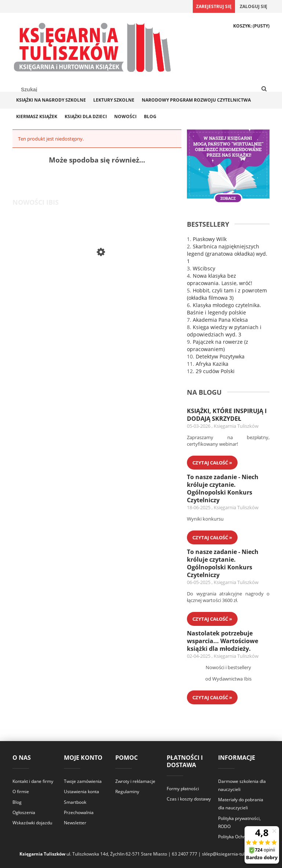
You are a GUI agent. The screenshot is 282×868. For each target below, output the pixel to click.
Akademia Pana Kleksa (220, 320)
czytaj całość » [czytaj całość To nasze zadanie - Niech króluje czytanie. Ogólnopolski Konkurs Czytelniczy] (212, 537)
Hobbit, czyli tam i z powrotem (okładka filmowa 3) (227, 294)
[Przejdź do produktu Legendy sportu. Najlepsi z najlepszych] (77, 283)
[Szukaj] (264, 89)
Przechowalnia (79, 812)
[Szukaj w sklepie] (49, 90)
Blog (17, 802)
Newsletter (75, 823)
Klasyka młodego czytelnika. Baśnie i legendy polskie (224, 309)
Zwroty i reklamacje (135, 781)
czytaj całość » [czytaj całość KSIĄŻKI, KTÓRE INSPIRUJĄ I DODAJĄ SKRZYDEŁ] (212, 463)
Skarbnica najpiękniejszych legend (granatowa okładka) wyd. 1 (227, 254)
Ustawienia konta (82, 792)
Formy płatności (183, 789)
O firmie (21, 792)
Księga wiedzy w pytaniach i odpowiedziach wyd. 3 (224, 331)
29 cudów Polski (215, 371)
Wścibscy (204, 268)
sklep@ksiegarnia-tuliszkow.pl (232, 854)
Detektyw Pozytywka (220, 356)
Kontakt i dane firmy (33, 781)
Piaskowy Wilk (210, 239)
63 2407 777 (185, 854)
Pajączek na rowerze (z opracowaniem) (218, 345)
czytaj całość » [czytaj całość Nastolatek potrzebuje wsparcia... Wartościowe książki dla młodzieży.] (212, 697)
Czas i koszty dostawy (189, 799)
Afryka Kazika (212, 364)
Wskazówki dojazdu (32, 823)
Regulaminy (127, 792)
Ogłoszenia (24, 812)
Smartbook (75, 802)
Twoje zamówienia (83, 781)
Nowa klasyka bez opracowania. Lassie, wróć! (220, 279)
